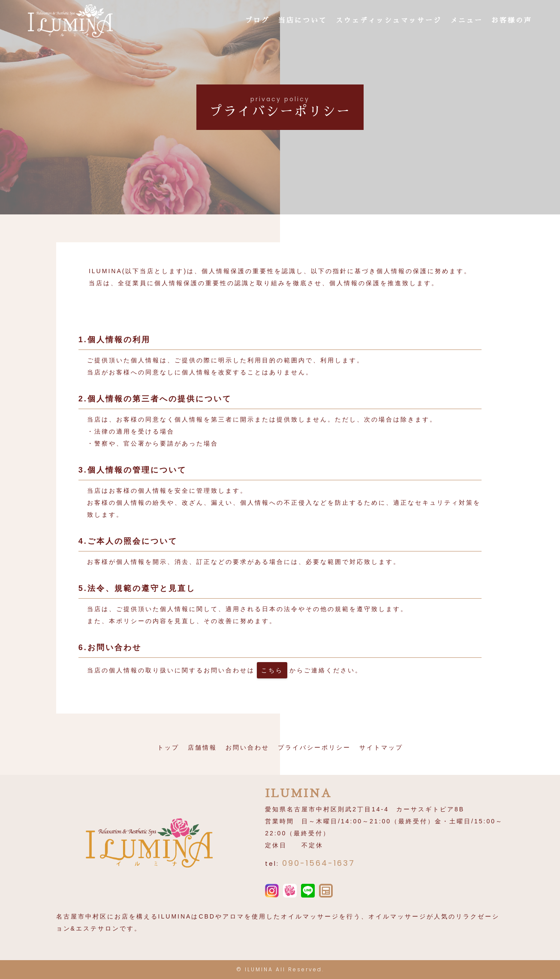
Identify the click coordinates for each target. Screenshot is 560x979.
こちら (272, 670)
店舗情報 (202, 747)
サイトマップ (381, 747)
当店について (303, 21)
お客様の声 (512, 21)
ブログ (257, 21)
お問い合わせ (247, 747)
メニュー (467, 21)
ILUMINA (259, 969)
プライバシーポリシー (314, 747)
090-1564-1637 (319, 863)
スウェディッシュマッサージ (389, 21)
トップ (168, 747)
